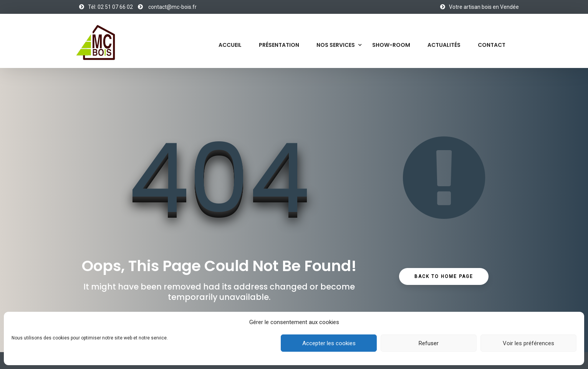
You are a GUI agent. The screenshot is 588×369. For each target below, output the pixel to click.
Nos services (336, 45)
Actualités (444, 45)
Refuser (429, 343)
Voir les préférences (528, 343)
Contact (492, 45)
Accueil (230, 45)
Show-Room (391, 45)
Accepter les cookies (329, 343)
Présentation (279, 45)
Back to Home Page (444, 276)
